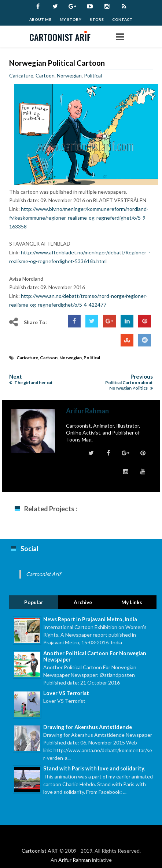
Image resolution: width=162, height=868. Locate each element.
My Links (132, 602)
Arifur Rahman (75, 860)
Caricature (21, 75)
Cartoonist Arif (43, 574)
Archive (83, 602)
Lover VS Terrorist (66, 693)
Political (93, 75)
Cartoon (45, 75)
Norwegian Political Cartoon (57, 63)
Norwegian (69, 75)
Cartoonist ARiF (40, 851)
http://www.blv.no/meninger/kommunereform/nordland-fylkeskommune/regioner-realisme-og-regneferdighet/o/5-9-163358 (79, 218)
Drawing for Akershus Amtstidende (88, 727)
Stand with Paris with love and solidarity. (94, 768)
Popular (34, 602)
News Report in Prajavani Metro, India (90, 619)
